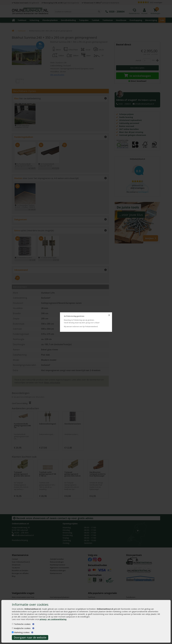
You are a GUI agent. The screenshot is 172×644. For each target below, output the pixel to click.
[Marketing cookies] (13, 632)
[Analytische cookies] (13, 628)
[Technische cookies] (13, 624)
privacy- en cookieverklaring (53, 619)
